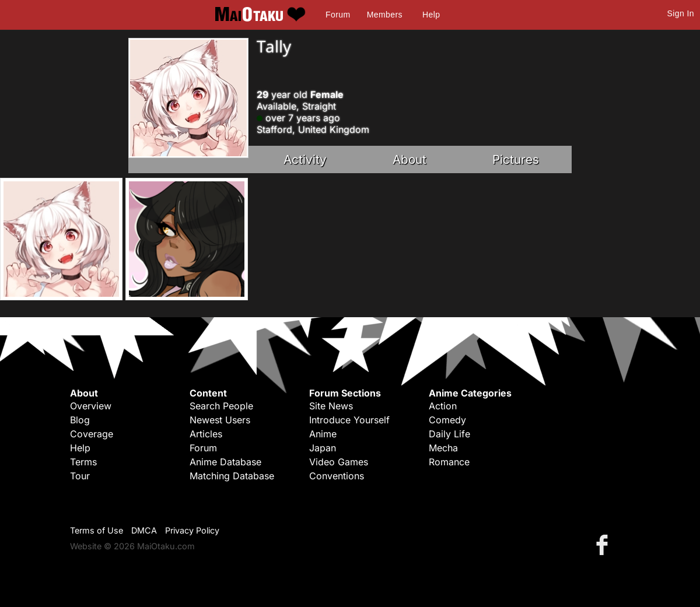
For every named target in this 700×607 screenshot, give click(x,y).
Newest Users (220, 420)
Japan (323, 448)
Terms (83, 462)
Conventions (337, 476)
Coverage (92, 434)
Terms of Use (97, 530)
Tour (80, 476)
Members (385, 15)
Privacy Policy (192, 530)
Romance (449, 462)
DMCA (144, 530)
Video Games (339, 462)
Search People (221, 406)
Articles (206, 434)
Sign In (681, 13)
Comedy (447, 420)
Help (431, 15)
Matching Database (232, 476)
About (409, 159)
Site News (331, 406)
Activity (305, 159)
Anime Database (225, 462)
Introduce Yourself (349, 420)
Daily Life (449, 434)
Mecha (443, 448)
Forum (338, 15)
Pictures (516, 159)
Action (443, 406)
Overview (91, 406)
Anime (323, 434)
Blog (80, 420)
